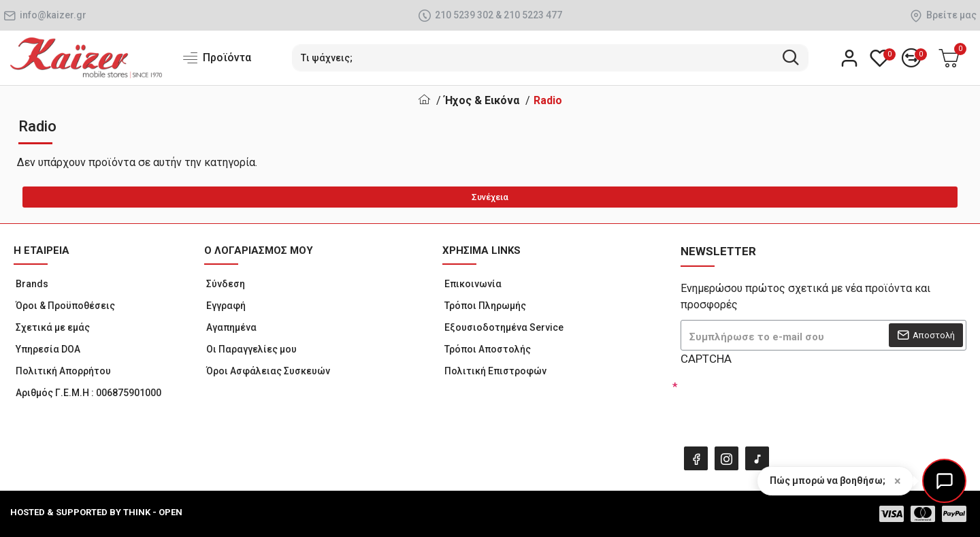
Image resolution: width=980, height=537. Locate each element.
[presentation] (776, 402)
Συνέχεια (490, 197)
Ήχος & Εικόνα (482, 100)
